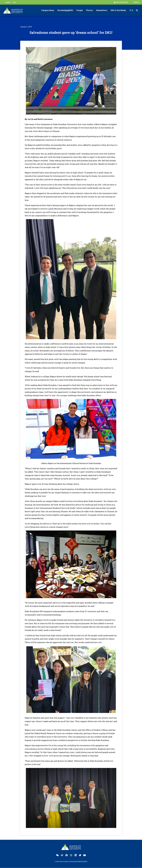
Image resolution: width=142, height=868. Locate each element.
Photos (90, 10)
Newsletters (102, 10)
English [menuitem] (8, 2)
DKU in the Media (118, 10)
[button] (137, 10)
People (80, 10)
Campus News (48, 10)
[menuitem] (8, 2)
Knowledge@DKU (65, 10)
